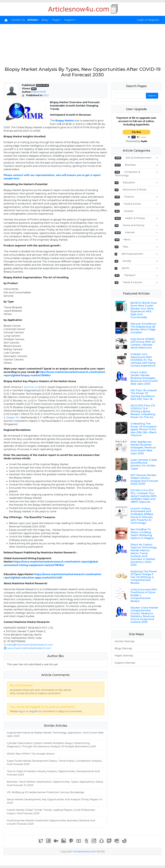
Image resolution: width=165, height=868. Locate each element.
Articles (32, 20)
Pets (125, 247)
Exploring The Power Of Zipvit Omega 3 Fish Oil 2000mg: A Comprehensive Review (144, 577)
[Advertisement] (82, 44)
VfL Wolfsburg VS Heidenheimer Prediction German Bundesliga (45, 792)
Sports (125, 268)
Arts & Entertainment (138, 158)
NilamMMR (39, 92)
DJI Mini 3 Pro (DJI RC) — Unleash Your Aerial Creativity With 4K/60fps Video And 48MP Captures (144, 496)
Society (127, 261)
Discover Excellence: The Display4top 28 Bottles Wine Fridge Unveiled (143, 328)
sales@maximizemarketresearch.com (30, 645)
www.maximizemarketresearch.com (29, 648)
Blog (45, 20)
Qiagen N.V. (13, 418)
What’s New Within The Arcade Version (31, 754)
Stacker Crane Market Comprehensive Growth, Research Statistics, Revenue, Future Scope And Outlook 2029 (144, 615)
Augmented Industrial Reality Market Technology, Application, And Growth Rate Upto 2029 (55, 734)
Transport (130, 275)
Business (130, 165)
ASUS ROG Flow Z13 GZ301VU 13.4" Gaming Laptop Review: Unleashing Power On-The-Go (143, 411)
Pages (56, 20)
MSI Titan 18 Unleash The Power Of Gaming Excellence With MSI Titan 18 (144, 395)
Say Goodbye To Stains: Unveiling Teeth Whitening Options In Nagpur (142, 534)
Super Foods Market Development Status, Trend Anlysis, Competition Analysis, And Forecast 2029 (54, 763)
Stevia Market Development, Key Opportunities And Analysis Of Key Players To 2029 (55, 801)
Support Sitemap (125, 663)
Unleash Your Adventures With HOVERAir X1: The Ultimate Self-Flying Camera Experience (143, 360)
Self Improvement (132, 254)
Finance (129, 197)
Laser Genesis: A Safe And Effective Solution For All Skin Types (144, 464)
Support (69, 20)
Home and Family (134, 225)
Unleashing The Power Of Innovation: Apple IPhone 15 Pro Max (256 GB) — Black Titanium (144, 429)
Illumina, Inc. (32, 387)
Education (129, 183)
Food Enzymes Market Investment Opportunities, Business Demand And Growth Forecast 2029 (51, 822)
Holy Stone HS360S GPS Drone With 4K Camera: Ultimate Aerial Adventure (143, 343)
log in (22, 711)
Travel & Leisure (132, 282)
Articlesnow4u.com (84, 852)
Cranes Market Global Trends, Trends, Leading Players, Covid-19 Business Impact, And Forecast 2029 (51, 812)
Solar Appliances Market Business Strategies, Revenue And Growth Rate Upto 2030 (143, 448)
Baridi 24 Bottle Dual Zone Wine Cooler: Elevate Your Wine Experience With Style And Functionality (144, 310)
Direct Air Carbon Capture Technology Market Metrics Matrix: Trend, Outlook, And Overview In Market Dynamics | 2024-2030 (144, 555)
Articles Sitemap (125, 641)
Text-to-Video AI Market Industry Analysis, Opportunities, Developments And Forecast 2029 (53, 773)
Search (152, 96)
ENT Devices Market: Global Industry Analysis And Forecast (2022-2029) (144, 480)
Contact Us (18, 20)
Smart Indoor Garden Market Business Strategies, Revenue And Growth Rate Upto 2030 (144, 378)
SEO (46, 95)
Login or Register (148, 20)
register (34, 711)
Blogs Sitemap (123, 648)
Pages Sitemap (124, 656)
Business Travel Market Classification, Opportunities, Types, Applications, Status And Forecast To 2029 (55, 783)
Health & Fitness (135, 218)
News (127, 240)
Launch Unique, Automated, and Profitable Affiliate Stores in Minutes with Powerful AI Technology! (142, 516)
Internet (130, 232)
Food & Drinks (132, 204)
